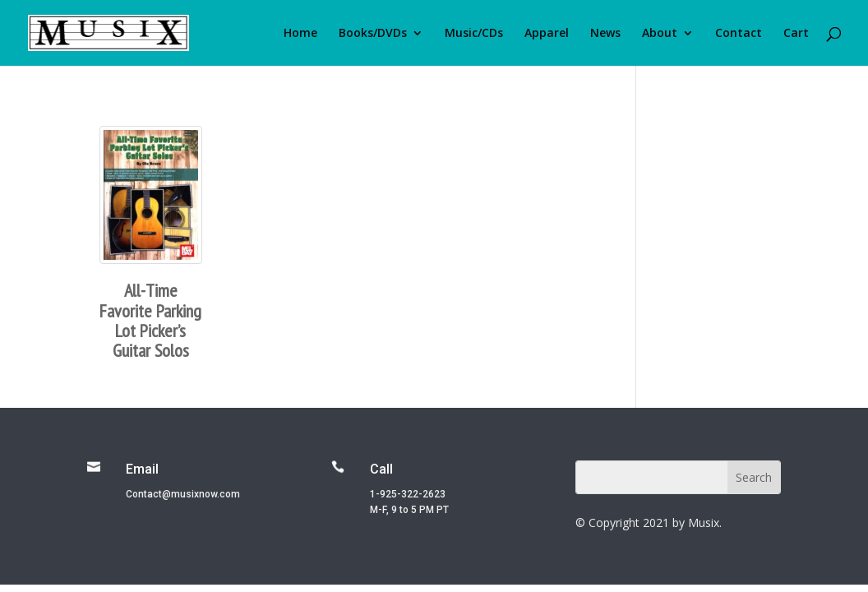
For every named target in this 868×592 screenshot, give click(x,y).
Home (300, 34)
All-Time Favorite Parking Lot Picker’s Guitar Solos (150, 320)
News (605, 34)
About (660, 34)
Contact (739, 34)
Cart (796, 34)
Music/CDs (474, 34)
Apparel (547, 34)
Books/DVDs (373, 34)
